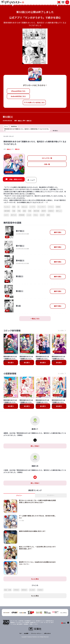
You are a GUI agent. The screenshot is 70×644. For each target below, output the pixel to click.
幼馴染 (58, 207)
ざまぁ (36, 215)
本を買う (11, 363)
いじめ (29, 215)
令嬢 (14, 211)
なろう (6, 215)
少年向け (16, 586)
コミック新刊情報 (12, 331)
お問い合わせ (47, 629)
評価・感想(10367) (16, 180)
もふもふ (7, 207)
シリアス (32, 207)
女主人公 (24, 207)
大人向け (32, 586)
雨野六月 (29, 121)
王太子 (42, 215)
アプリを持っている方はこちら (34, 102)
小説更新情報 (10, 374)
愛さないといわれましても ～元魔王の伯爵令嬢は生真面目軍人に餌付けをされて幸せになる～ (37, 502)
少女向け (40, 586)
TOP (21, 629)
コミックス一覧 (47, 158)
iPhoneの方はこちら (18, 91)
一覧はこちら (35, 319)
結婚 (24, 211)
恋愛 (14, 207)
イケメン (51, 207)
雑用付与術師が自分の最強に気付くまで (32, 530)
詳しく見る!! (35, 446)
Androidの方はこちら (18, 96)
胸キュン (59, 211)
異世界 (44, 211)
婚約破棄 (7, 211)
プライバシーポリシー (36, 629)
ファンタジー (42, 207)
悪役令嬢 (36, 211)
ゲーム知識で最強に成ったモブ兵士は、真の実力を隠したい (37, 516)
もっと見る (35, 575)
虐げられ (14, 215)
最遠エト (20, 121)
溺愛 (48, 215)
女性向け (51, 211)
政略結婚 (22, 215)
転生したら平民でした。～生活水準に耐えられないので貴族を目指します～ (37, 545)
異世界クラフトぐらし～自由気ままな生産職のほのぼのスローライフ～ (37, 560)
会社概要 (26, 629)
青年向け (24, 586)
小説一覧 (47, 164)
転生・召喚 (8, 586)
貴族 (30, 211)
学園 (19, 211)
